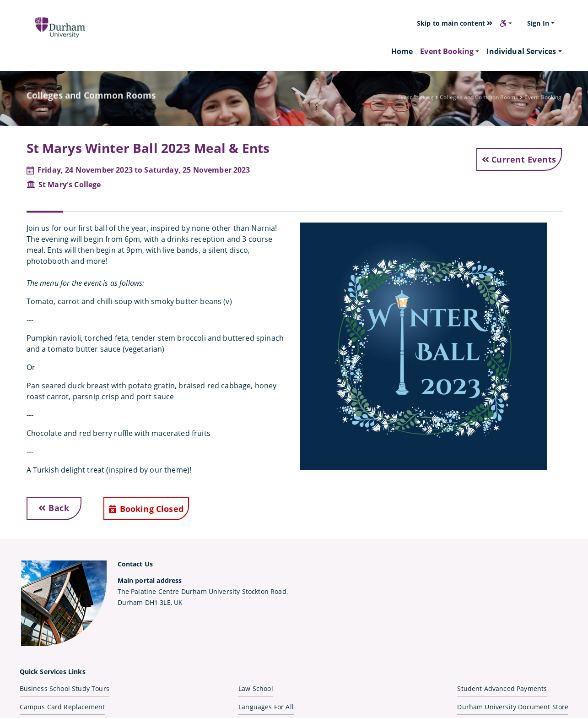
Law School (256, 688)
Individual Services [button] (521, 51)
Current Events (519, 159)
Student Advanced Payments (502, 688)
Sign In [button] (538, 23)
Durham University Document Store (513, 707)
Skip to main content (455, 23)
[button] (506, 23)
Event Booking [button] (447, 51)
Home (402, 51)
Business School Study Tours (65, 688)
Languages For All (266, 707)
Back (54, 508)
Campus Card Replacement (62, 707)
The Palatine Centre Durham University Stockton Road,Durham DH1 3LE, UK (203, 591)
